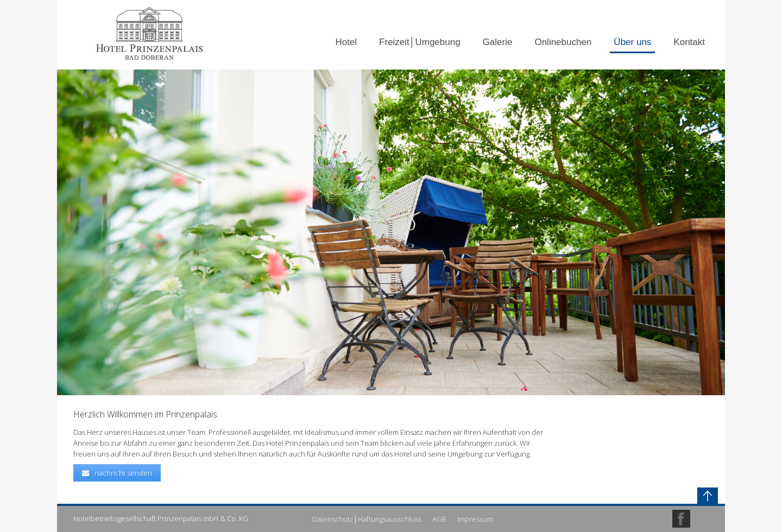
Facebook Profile (681, 519)
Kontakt (689, 42)
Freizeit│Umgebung (420, 42)
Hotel (346, 42)
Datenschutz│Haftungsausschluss (367, 519)
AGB (439, 519)
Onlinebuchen (563, 42)
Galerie (498, 42)
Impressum (475, 519)
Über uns (632, 42)
